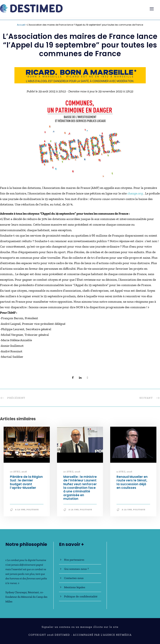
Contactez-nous (74, 578)
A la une (20, 510)
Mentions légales (75, 587)
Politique (33, 510)
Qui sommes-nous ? (76, 569)
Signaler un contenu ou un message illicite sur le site (80, 627)
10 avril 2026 (18, 472)
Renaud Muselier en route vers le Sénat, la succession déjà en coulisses (132, 482)
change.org (135, 193)
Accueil (21, 25)
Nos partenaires (74, 560)
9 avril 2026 (124, 472)
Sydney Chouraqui (16, 592)
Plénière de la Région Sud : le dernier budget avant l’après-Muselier (26, 482)
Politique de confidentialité (81, 596)
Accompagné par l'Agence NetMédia (102, 635)
